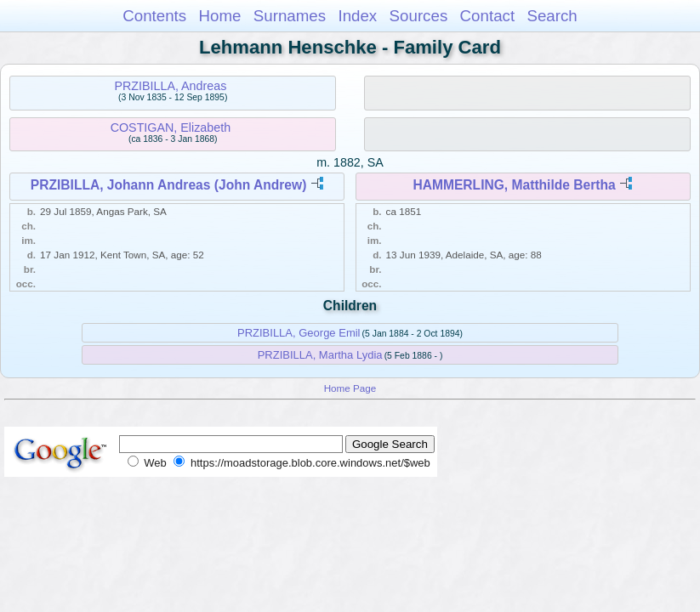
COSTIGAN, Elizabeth (171, 127)
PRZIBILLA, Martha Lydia (320, 355)
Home (219, 16)
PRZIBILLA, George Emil (299, 333)
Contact (488, 16)
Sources (419, 16)
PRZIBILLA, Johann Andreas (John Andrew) (169, 185)
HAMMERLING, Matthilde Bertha (514, 185)
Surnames (290, 16)
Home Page (350, 388)
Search (552, 16)
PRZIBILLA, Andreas (170, 86)
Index (357, 16)
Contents (154, 16)
